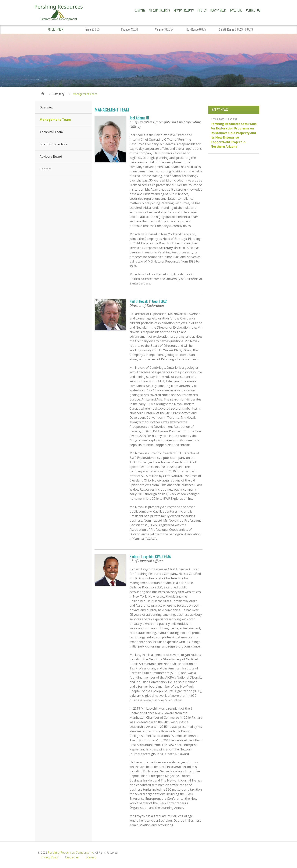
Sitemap (91, 857)
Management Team (85, 94)
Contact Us (253, 10)
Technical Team (51, 132)
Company (140, 10)
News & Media (218, 10)
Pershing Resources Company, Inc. (71, 852)
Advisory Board (51, 157)
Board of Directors (53, 144)
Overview (46, 107)
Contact (45, 169)
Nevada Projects (184, 10)
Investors (236, 10)
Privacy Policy (50, 857)
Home (43, 90)
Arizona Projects (159, 10)
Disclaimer (72, 857)
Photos (202, 10)
